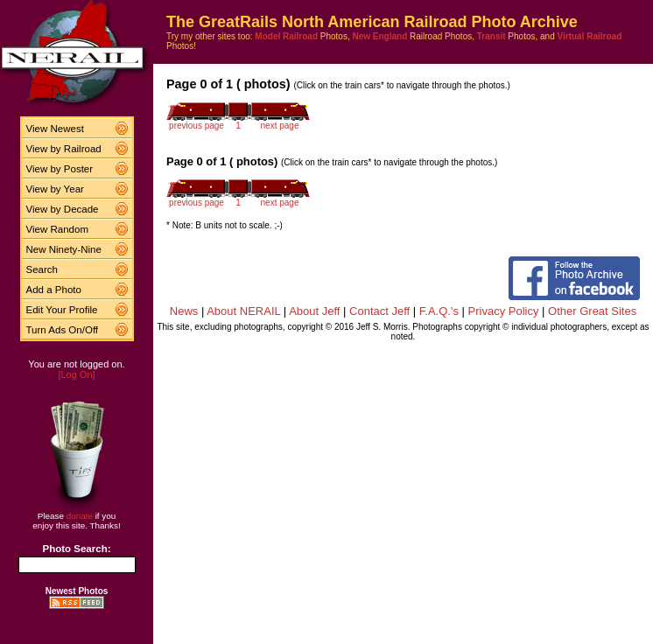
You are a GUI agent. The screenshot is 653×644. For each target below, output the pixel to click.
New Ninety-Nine (64, 249)
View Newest (55, 129)
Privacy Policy (504, 311)
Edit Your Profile (62, 310)
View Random (57, 229)
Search (42, 269)
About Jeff (314, 311)
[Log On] (76, 374)
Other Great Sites (592, 311)
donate (80, 516)
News (184, 311)
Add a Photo (54, 290)
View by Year (55, 189)
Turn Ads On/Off (63, 330)
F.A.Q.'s (439, 311)
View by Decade (63, 209)
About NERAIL (243, 311)
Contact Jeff (379, 311)
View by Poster (60, 169)
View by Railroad (64, 149)
